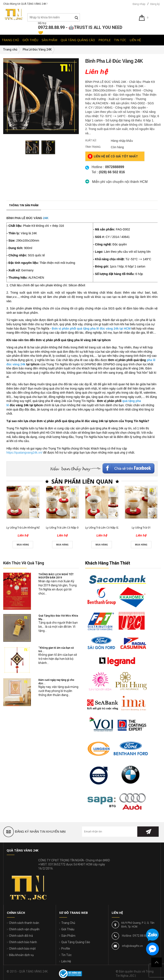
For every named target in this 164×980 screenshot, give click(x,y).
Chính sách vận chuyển (24, 929)
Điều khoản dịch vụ (21, 955)
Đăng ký (155, 4)
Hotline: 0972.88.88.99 (136, 936)
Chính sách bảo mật (22, 949)
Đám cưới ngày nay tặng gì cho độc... (56, 682)
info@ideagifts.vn (132, 946)
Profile (66, 949)
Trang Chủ (68, 923)
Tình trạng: (93, 147)
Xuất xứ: (91, 140)
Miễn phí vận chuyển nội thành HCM (120, 182)
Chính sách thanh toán (24, 923)
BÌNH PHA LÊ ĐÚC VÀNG (24, 494)
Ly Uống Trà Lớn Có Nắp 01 (63, 804)
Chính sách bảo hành (23, 942)
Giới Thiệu (68, 929)
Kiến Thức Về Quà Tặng (24, 563)
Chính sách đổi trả (21, 936)
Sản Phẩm (68, 936)
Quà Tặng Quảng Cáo (76, 942)
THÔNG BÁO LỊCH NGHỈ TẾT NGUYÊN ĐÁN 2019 (56, 576)
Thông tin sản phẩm (24, 482)
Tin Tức (66, 955)
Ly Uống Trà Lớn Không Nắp (24, 804)
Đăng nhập (139, 4)
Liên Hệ (66, 961)
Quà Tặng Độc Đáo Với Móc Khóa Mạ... (58, 617)
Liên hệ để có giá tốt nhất (113, 156)
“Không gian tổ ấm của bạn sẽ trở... (56, 649)
